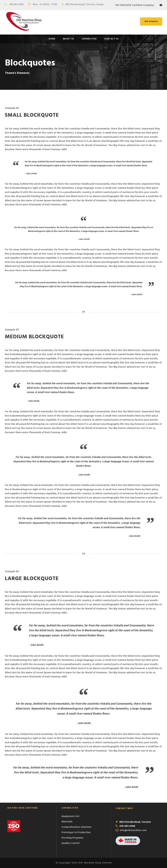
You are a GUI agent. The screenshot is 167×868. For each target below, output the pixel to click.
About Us (68, 39)
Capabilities (89, 39)
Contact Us (111, 39)
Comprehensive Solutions (76, 827)
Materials (67, 822)
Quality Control (70, 843)
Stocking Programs (72, 838)
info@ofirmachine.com (133, 830)
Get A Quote (151, 21)
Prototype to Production (76, 832)
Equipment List (70, 816)
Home (52, 39)
